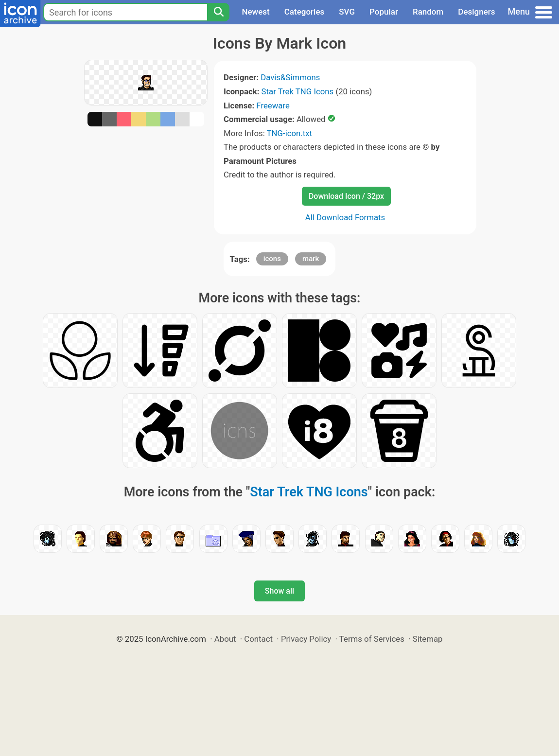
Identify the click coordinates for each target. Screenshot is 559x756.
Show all (279, 591)
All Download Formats (345, 217)
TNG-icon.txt (290, 133)
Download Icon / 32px (346, 196)
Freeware (273, 105)
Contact (258, 639)
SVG (347, 12)
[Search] (218, 12)
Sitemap (428, 639)
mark (311, 259)
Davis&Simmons (290, 77)
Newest (255, 12)
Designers (476, 12)
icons (272, 259)
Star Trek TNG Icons (298, 91)
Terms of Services (372, 639)
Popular (384, 12)
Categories (305, 12)
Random (428, 12)
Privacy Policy (306, 639)
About (225, 639)
